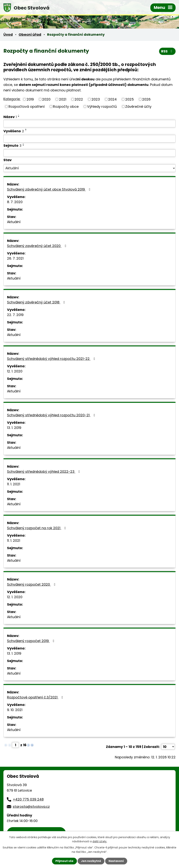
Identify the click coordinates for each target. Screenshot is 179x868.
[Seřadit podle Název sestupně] (19, 116)
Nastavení (116, 861)
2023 (96, 99)
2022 (79, 99)
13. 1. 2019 (14, 428)
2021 (63, 99)
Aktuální (14, 222)
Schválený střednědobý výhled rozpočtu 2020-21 (52, 415)
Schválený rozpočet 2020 (32, 584)
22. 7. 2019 (15, 315)
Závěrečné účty (138, 107)
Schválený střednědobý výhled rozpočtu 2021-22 (52, 359)
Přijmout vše (64, 861)
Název (10, 117)
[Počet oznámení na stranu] (168, 747)
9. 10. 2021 (15, 710)
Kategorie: (12, 99)
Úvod (8, 34)
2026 (146, 99)
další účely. (100, 841)
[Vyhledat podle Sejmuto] (89, 153)
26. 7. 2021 (15, 258)
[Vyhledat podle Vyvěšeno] (89, 139)
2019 (30, 99)
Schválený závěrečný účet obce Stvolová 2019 (49, 189)
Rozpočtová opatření (27, 107)
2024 (112, 99)
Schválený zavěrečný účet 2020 (37, 246)
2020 (46, 99)
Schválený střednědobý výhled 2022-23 (44, 472)
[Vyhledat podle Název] (89, 124)
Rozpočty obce (66, 107)
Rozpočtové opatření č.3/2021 (36, 697)
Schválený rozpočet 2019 (31, 641)
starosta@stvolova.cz (31, 807)
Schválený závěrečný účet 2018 (37, 302)
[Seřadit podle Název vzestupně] (19, 115)
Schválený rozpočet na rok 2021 (37, 528)
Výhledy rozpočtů (102, 107)
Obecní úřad (30, 34)
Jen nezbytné (91, 861)
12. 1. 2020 (15, 371)
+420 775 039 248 (28, 799)
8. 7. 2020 (15, 202)
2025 (130, 99)
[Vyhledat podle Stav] (89, 168)
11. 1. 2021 (14, 484)
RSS (167, 51)
